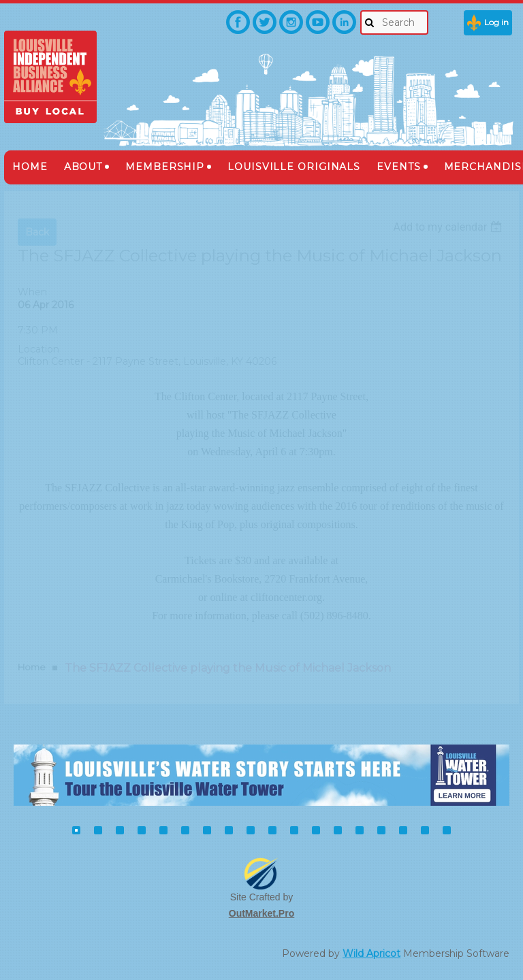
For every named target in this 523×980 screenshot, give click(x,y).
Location (38, 349)
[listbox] (449, 227)
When (32, 292)
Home (32, 667)
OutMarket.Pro (261, 913)
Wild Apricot (371, 953)
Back (37, 232)
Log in (496, 22)
